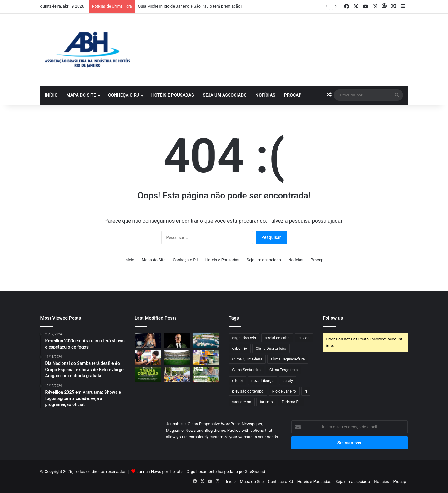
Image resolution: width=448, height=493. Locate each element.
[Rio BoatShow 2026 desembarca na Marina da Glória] (206, 340)
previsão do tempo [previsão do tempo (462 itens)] (248, 391)
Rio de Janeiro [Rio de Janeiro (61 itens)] (284, 391)
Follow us (333, 318)
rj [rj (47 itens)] (306, 391)
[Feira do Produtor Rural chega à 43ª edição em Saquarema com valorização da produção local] (206, 375)
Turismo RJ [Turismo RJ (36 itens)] (291, 402)
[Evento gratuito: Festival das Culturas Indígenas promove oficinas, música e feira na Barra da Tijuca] (148, 358)
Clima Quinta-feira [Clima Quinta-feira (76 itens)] (247, 359)
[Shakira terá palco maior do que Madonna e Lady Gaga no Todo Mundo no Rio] (148, 340)
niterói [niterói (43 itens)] (238, 381)
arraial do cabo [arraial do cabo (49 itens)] (277, 338)
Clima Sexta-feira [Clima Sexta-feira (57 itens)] (247, 370)
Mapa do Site (81, 95)
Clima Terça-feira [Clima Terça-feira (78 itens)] (283, 370)
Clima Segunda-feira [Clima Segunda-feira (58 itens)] (288, 359)
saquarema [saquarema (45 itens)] (242, 402)
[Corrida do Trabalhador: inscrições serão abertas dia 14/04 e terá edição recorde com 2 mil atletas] (177, 375)
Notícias (265, 95)
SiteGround (255, 471)
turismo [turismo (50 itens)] (266, 402)
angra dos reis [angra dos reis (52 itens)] (244, 338)
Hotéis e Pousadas (173, 95)
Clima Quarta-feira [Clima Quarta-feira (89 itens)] (271, 349)
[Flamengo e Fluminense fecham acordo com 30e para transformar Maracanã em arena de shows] (177, 358)
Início (51, 95)
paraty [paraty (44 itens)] (288, 381)
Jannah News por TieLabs (160, 471)
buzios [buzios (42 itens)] (304, 338)
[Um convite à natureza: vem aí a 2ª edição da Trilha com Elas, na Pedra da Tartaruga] (148, 375)
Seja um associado (225, 95)
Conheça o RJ (123, 95)
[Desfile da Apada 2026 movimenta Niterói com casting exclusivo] (177, 340)
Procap (293, 95)
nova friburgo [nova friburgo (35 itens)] (263, 381)
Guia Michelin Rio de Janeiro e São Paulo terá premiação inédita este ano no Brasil (212, 6)
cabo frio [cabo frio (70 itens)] (240, 349)
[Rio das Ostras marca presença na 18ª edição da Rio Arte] (206, 358)
